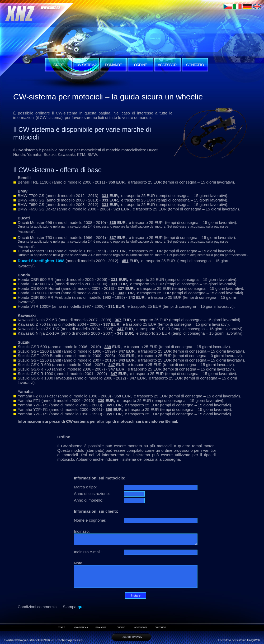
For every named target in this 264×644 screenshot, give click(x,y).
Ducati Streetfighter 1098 (41, 261)
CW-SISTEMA (86, 65)
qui (81, 607)
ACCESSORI (168, 65)
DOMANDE (113, 65)
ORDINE (140, 65)
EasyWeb (254, 640)
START (59, 65)
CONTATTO (195, 65)
